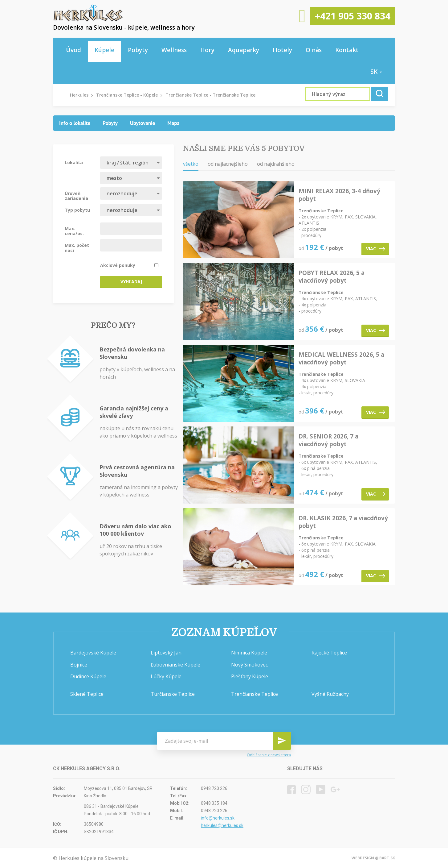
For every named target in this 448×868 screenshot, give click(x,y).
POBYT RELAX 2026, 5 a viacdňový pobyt (332, 277)
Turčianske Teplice (173, 694)
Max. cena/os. (74, 231)
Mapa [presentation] (173, 123)
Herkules (79, 95)
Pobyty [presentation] (110, 123)
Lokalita (74, 162)
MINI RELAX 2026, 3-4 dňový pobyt (339, 195)
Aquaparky (244, 50)
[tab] (75, 123)
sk (376, 72)
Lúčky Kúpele (166, 676)
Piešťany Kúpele (250, 676)
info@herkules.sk (218, 818)
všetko (191, 164)
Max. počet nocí (77, 247)
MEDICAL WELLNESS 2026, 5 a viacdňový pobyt (341, 359)
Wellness (174, 50)
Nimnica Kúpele (249, 653)
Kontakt (347, 50)
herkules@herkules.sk (222, 825)
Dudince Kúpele (88, 676)
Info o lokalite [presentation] (75, 123)
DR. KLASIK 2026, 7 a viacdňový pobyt (343, 522)
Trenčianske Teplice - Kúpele (127, 95)
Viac (376, 249)
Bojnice (79, 665)
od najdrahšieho (276, 164)
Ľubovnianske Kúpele (175, 665)
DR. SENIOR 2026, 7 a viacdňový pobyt (328, 440)
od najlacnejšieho (228, 164)
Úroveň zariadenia (76, 196)
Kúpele (104, 50)
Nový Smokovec (249, 665)
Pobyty (138, 50)
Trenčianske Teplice (255, 694)
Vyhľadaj (131, 282)
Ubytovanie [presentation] (143, 123)
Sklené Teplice (87, 694)
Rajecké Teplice (329, 653)
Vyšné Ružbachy (330, 694)
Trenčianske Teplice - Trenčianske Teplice (210, 95)
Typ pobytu (77, 210)
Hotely (282, 50)
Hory (207, 50)
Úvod (73, 50)
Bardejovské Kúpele (93, 653)
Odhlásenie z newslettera (269, 755)
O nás (314, 50)
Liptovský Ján (166, 653)
